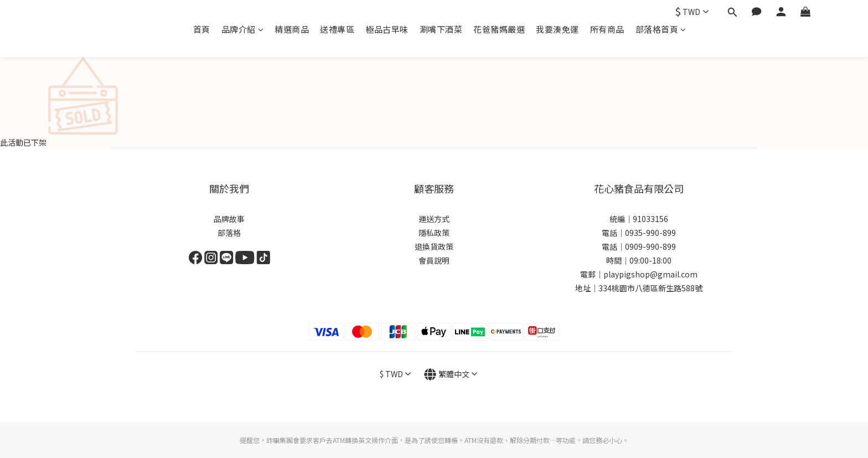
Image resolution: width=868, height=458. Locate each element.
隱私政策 (434, 233)
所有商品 (607, 29)
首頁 (202, 29)
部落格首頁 (661, 29)
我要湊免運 (557, 29)
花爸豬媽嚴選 (499, 29)
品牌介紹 (243, 29)
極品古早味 (387, 29)
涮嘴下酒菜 (441, 29)
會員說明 (434, 260)
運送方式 (434, 219)
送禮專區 (337, 29)
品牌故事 (229, 219)
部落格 (229, 233)
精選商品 (292, 29)
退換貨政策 (434, 246)
